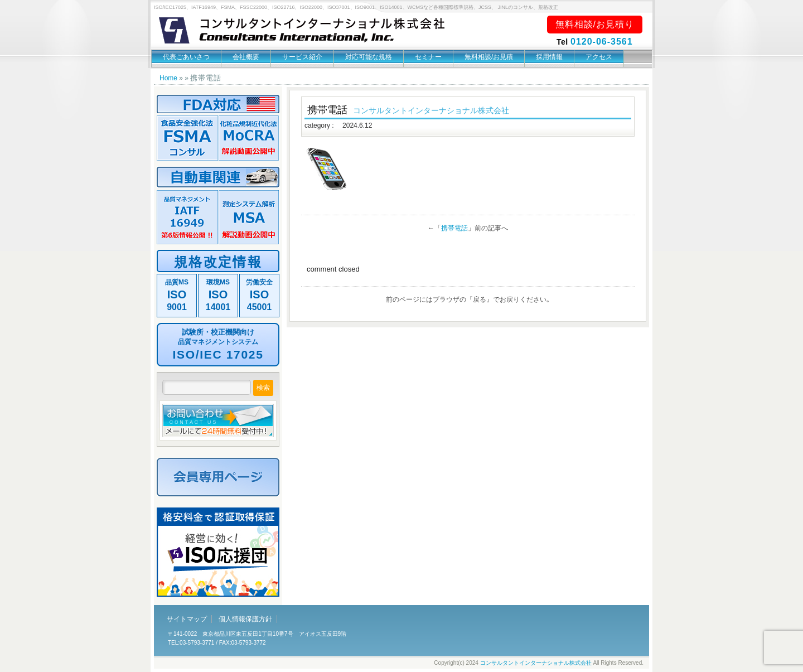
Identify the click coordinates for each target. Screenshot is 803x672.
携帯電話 (454, 228)
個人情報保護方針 (245, 619)
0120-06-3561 (602, 42)
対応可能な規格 (369, 57)
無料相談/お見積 (489, 57)
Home (168, 78)
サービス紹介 (302, 57)
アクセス (599, 57)
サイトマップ (187, 619)
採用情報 (549, 57)
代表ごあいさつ (186, 57)
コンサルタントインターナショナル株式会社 (536, 663)
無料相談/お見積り (595, 24)
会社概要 (246, 57)
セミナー (428, 57)
